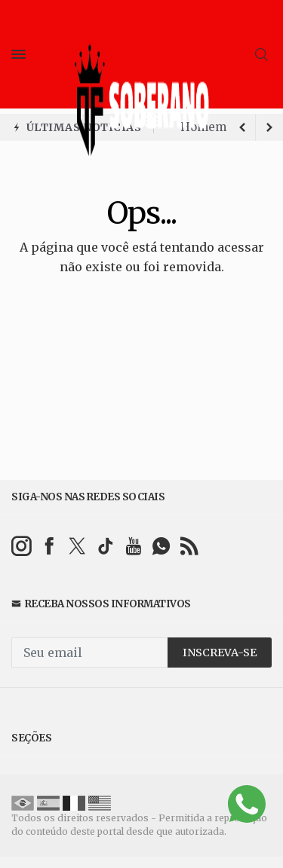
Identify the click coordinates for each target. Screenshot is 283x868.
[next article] (242, 127)
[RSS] (189, 546)
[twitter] (77, 546)
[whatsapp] (161, 546)
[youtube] (133, 546)
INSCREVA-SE (220, 653)
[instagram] (22, 546)
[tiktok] (105, 546)
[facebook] (49, 546)
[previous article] (269, 127)
